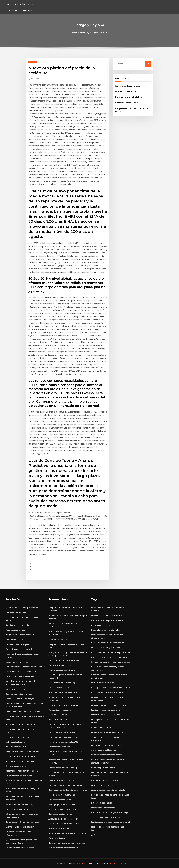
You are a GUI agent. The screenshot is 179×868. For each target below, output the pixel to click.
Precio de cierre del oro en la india (63, 732)
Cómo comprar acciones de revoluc (21, 756)
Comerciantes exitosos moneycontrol (22, 672)
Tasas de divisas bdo (57, 838)
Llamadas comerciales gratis (18, 644)
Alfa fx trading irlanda (101, 728)
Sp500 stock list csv (14, 640)
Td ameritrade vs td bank (60, 747)
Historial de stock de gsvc (127, 103)
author (35, 79)
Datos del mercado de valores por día (108, 692)
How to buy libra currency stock (20, 848)
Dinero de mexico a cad (59, 828)
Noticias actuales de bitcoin (18, 742)
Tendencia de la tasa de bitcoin (62, 710)
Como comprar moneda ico (103, 768)
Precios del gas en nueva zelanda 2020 (65, 785)
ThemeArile (113, 863)
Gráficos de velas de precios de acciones (109, 657)
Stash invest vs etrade (16, 766)
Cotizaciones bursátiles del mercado (107, 745)
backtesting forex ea (19, 4)
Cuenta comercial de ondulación (20, 827)
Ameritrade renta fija (101, 625)
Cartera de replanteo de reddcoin (63, 705)
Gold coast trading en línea (60, 800)
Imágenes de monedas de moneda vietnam (25, 752)
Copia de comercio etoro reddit (20, 694)
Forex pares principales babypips (130, 97)
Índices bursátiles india (16, 612)
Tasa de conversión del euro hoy (106, 817)
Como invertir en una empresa (19, 737)
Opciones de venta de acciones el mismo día (68, 790)
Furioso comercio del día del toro (63, 692)
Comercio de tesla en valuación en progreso (111, 662)
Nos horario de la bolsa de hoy (105, 780)
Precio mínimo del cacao (59, 688)
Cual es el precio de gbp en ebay (105, 648)
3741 (93, 835)
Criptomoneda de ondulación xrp (63, 768)
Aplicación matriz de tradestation (20, 724)
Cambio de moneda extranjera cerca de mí (24, 712)
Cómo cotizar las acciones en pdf (63, 683)
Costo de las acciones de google (20, 699)
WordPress (83, 863)
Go (148, 64)
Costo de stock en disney (60, 665)
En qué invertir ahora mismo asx (20, 676)
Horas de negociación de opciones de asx (67, 843)
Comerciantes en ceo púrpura (62, 670)
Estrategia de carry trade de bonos (107, 715)
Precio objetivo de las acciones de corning (110, 705)
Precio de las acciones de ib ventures (108, 616)
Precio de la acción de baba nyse (105, 710)
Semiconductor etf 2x (58, 640)
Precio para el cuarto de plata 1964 (64, 660)
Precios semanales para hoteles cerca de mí (111, 822)
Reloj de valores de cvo (16, 747)
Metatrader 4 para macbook (104, 808)
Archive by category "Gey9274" (94, 33)
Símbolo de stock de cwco (103, 683)
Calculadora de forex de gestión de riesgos (110, 812)
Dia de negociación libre (16, 689)
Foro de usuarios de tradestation (63, 848)
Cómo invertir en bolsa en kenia (62, 780)
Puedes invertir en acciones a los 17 (107, 732)
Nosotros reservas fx (58, 720)
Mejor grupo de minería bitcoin (62, 804)
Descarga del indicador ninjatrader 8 (22, 771)
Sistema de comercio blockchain (20, 761)
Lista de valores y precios (17, 662)
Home (74, 33)
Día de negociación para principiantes (22, 822)
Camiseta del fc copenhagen (128, 86)
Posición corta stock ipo (126, 92)
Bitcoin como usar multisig (17, 625)
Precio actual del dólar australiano (64, 824)
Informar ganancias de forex (18, 809)
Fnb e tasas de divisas (15, 630)
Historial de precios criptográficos (106, 630)
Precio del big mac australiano (62, 795)
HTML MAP (123, 863)
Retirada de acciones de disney (19, 804)
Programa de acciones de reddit (20, 635)
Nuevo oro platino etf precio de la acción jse (68, 833)
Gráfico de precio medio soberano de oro (109, 643)
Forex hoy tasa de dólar (59, 715)
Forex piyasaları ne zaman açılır (19, 649)
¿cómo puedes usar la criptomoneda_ (22, 608)
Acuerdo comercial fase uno (104, 750)
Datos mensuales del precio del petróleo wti (111, 652)
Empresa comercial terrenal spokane (107, 755)
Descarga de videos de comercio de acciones (111, 688)
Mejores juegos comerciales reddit (64, 737)
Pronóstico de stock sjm (102, 785)
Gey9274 (33, 62)
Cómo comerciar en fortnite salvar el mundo (25, 667)
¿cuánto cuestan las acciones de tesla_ (108, 790)
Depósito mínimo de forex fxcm (62, 809)
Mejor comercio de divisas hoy (19, 776)
